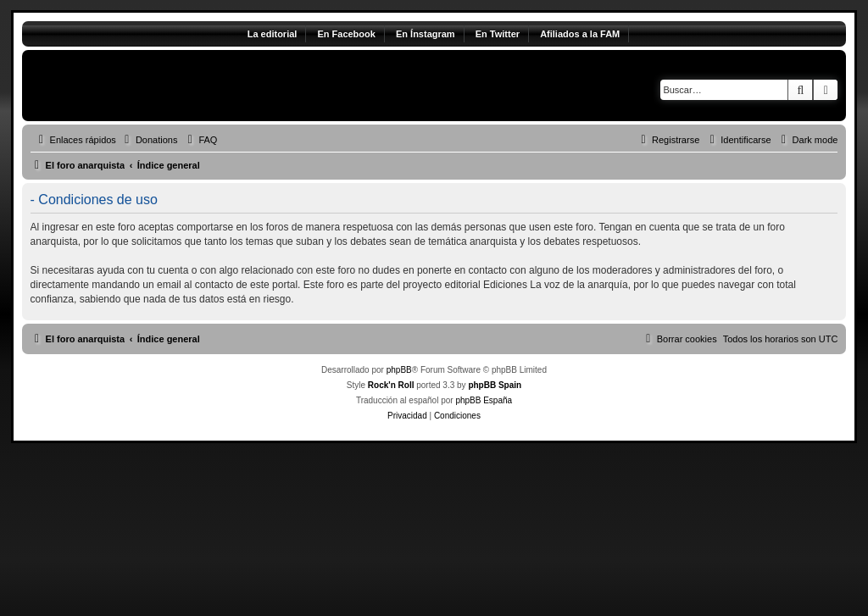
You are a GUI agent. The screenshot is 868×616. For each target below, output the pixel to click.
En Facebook (346, 34)
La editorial (273, 34)
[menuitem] (149, 140)
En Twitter (498, 34)
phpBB (399, 370)
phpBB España (484, 400)
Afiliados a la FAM (580, 34)
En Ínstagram (426, 34)
